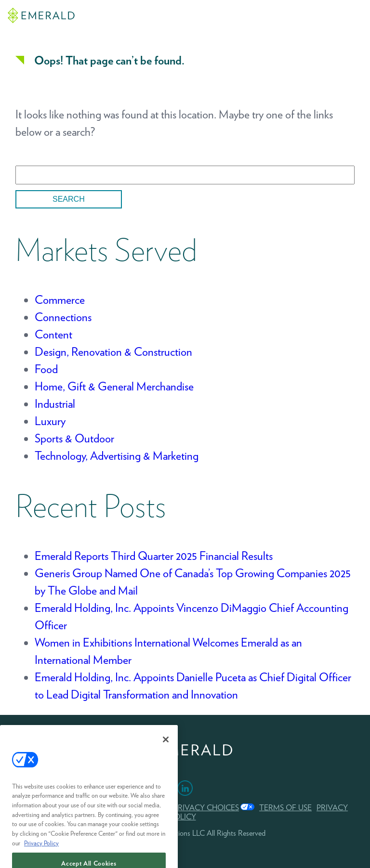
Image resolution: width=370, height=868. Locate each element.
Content (53, 334)
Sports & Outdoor (74, 438)
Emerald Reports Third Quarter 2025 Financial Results (154, 556)
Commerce (60, 300)
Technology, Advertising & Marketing (117, 456)
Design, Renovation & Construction (113, 352)
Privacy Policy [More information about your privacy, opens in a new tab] (41, 851)
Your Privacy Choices (195, 808)
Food (46, 369)
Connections (63, 317)
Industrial (55, 404)
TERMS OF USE (285, 808)
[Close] (166, 747)
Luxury (50, 421)
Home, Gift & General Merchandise (114, 386)
